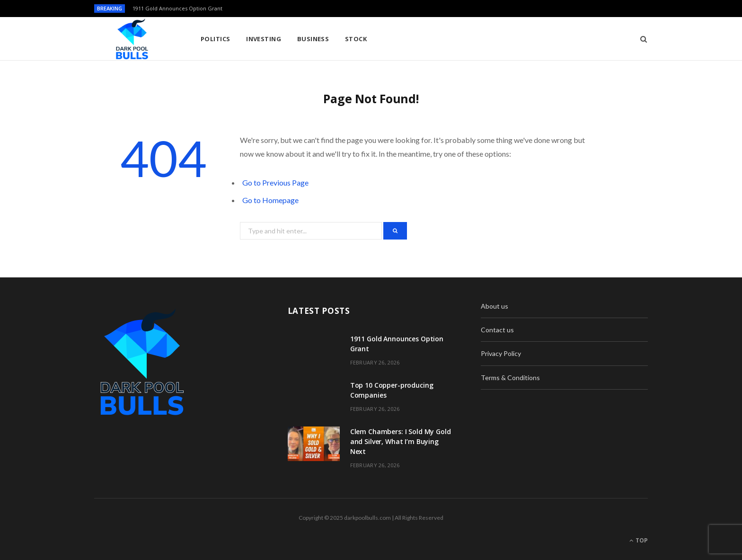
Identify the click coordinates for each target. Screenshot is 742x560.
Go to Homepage (270, 200)
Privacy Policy (501, 353)
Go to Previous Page (275, 182)
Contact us (497, 330)
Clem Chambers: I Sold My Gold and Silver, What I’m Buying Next (401, 441)
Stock (356, 39)
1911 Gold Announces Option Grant (177, 9)
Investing (264, 39)
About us (495, 306)
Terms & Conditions (510, 378)
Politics (216, 39)
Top (639, 540)
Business (313, 39)
